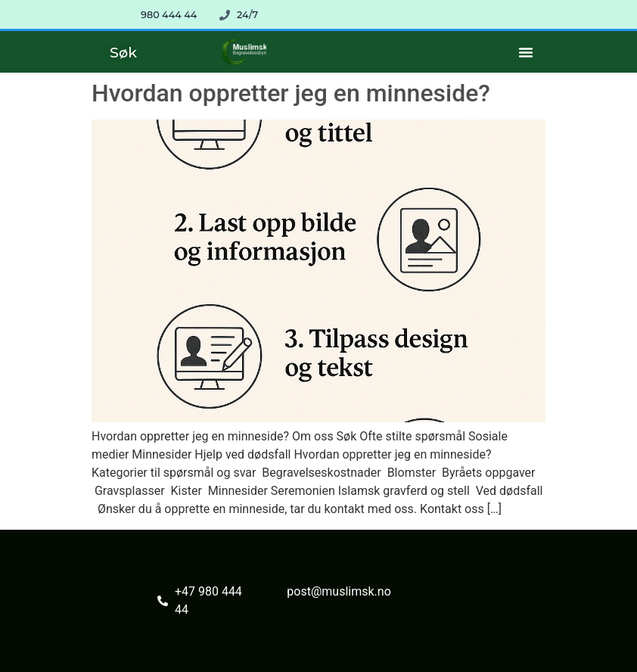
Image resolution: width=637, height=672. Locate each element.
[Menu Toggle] (526, 52)
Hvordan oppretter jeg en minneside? (291, 93)
